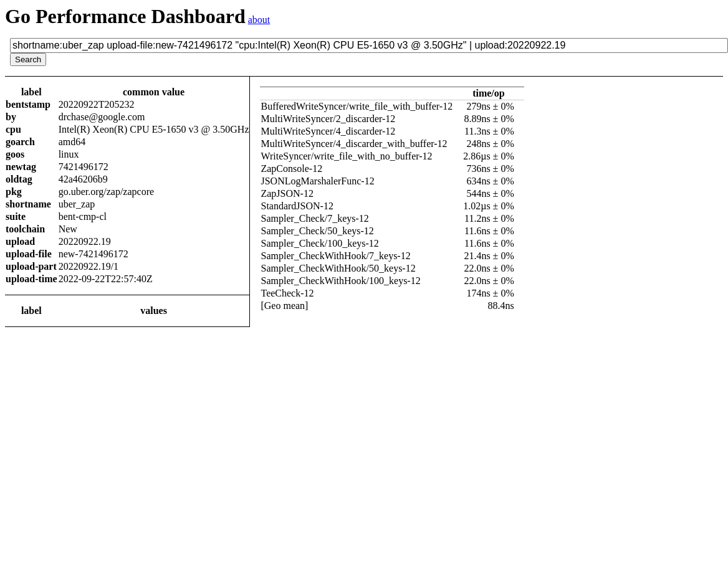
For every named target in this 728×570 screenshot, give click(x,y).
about (259, 20)
